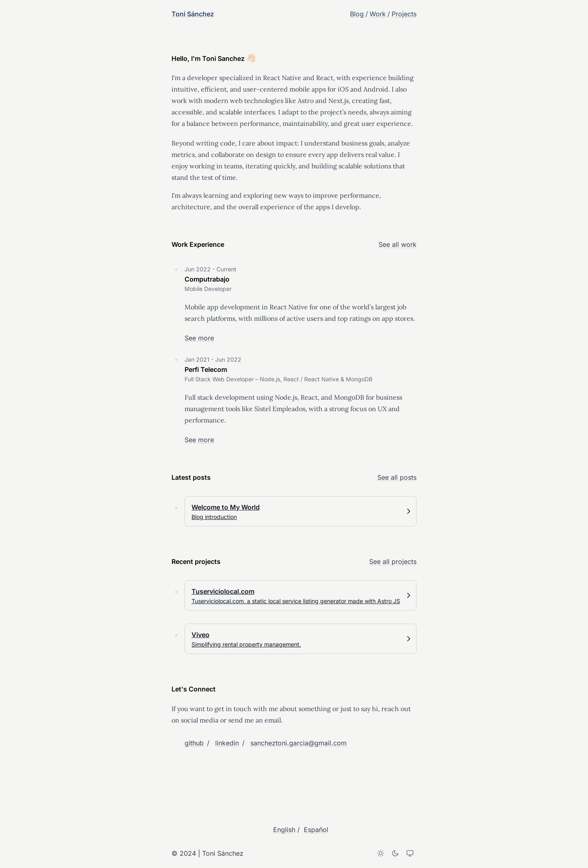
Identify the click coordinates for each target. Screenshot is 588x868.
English (284, 830)
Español (316, 830)
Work (378, 14)
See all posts (397, 477)
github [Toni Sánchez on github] (194, 743)
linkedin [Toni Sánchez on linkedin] (227, 743)
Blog (357, 14)
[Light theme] (381, 853)
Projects (404, 14)
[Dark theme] (395, 853)
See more (199, 338)
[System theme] (410, 853)
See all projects (393, 562)
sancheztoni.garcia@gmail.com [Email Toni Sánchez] (298, 743)
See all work (398, 244)
